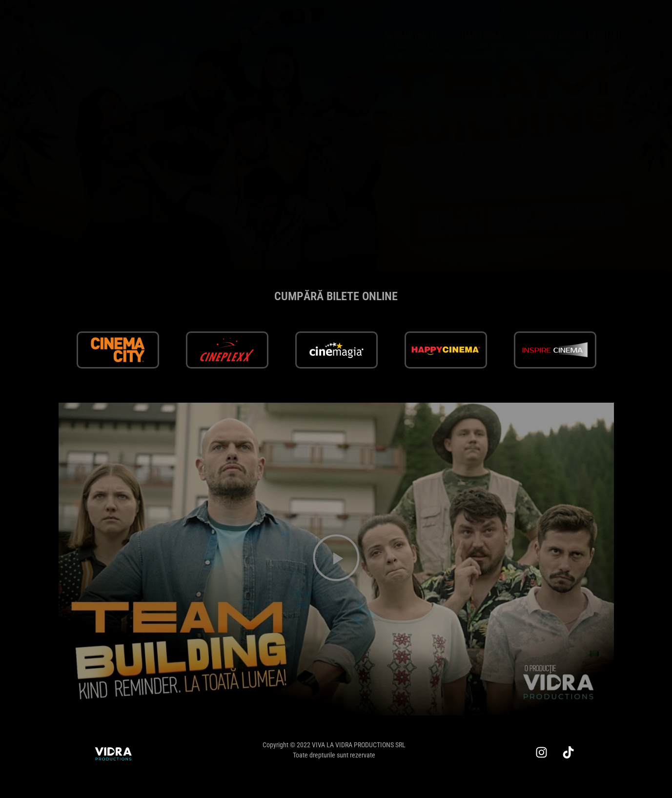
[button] (336, 559)
